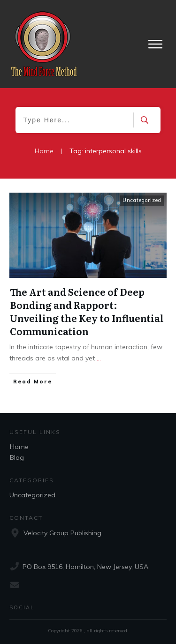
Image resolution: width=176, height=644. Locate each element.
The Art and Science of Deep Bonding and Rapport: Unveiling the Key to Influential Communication (87, 311)
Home (19, 447)
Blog (17, 457)
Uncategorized (142, 200)
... (99, 358)
